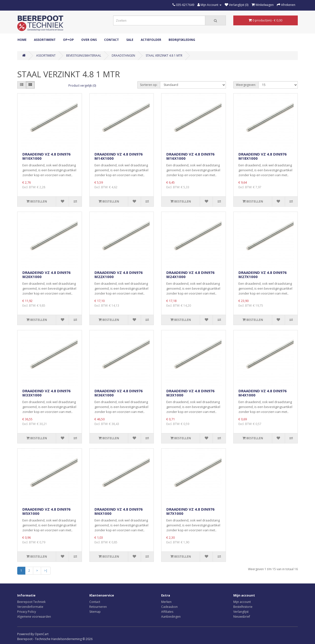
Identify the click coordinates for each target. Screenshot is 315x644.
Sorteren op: (149, 85)
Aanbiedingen (171, 617)
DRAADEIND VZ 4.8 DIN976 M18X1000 (263, 156)
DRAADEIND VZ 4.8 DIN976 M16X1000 (190, 156)
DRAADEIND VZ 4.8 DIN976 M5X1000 (47, 511)
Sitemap (95, 612)
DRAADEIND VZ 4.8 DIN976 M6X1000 (119, 511)
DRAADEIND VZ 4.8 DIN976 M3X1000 (190, 393)
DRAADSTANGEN (123, 55)
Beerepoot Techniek (31, 602)
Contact (111, 40)
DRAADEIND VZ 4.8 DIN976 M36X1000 (119, 393)
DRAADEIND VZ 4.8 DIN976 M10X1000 (47, 156)
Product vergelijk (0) (82, 86)
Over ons (89, 40)
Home (22, 40)
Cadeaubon (169, 607)
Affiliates (167, 612)
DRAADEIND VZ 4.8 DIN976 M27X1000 (263, 275)
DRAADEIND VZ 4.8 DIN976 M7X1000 (190, 511)
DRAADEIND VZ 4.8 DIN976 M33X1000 (47, 393)
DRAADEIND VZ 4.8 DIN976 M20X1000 (47, 275)
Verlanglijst (241, 612)
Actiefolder (151, 40)
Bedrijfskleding (182, 40)
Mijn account (242, 602)
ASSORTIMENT (45, 40)
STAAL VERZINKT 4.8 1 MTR (164, 55)
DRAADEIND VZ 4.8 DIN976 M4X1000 (263, 393)
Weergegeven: (246, 85)
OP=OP (68, 40)
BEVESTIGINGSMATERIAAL (84, 55)
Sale (130, 40)
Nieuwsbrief (242, 617)
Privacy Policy (27, 612)
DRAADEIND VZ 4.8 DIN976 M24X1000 (190, 275)
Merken (166, 602)
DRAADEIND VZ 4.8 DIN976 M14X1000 (119, 156)
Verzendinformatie (30, 607)
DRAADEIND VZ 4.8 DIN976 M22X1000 (119, 275)
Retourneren (98, 607)
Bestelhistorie (243, 607)
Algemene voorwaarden (34, 617)
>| (46, 571)
